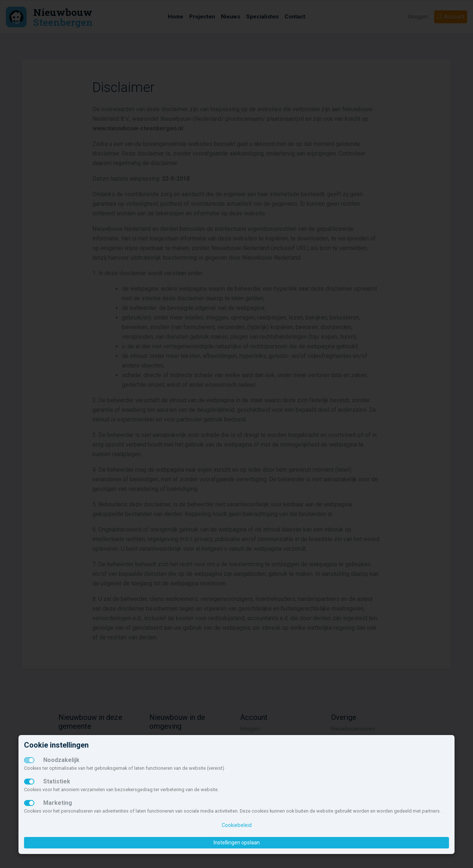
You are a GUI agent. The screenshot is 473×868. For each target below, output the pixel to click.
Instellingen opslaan (237, 843)
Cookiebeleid (237, 825)
